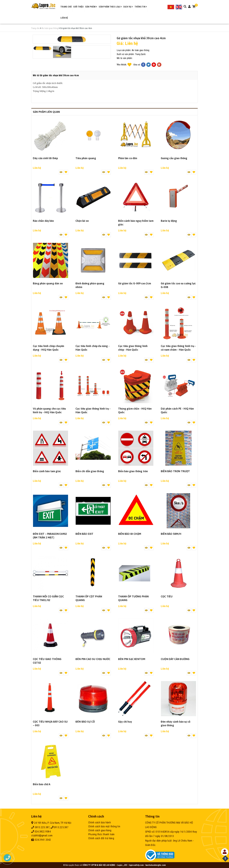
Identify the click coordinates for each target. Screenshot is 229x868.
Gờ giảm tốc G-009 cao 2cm (135, 283)
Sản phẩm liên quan (46, 112)
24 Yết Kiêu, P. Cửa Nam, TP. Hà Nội (51, 823)
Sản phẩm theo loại (110, 7)
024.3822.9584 (41, 832)
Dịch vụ (128, 7)
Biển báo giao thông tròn (133, 471)
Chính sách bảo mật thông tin (104, 826)
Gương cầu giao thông (174, 158)
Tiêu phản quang (86, 158)
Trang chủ (66, 7)
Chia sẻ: (137, 65)
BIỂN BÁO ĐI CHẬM (130, 534)
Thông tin (141, 7)
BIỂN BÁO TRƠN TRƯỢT (175, 471)
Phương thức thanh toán (101, 834)
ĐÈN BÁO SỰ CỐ (85, 722)
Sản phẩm (91, 7)
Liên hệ (64, 18)
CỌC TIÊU (167, 596)
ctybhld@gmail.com (42, 835)
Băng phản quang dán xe (48, 283)
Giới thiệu (78, 7)
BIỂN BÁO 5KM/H (171, 534)
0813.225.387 (40, 827)
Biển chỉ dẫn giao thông (90, 471)
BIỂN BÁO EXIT (84, 534)
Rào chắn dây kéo (43, 221)
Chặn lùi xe (82, 221)
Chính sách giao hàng (100, 830)
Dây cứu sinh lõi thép (45, 158)
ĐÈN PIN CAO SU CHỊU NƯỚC (93, 659)
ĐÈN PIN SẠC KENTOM (132, 659)
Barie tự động (169, 221)
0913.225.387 (60, 827)
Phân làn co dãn (128, 158)
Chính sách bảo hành (100, 822)
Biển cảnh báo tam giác (47, 471)
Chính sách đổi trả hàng (101, 838)
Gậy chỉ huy (125, 722)
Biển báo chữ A (42, 784)
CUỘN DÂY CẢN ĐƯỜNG (175, 659)
